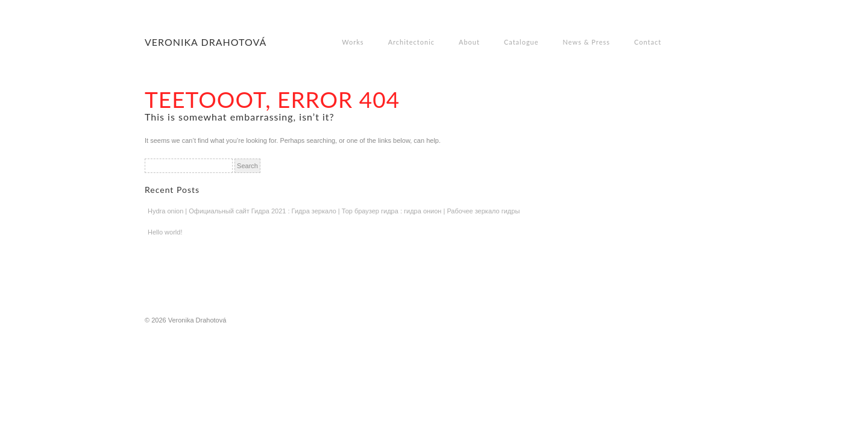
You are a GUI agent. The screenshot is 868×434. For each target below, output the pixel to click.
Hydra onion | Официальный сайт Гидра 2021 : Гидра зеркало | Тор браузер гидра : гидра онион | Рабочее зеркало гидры (334, 211)
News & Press (587, 42)
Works (353, 42)
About (469, 42)
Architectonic (411, 42)
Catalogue (521, 42)
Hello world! (165, 232)
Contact (648, 42)
